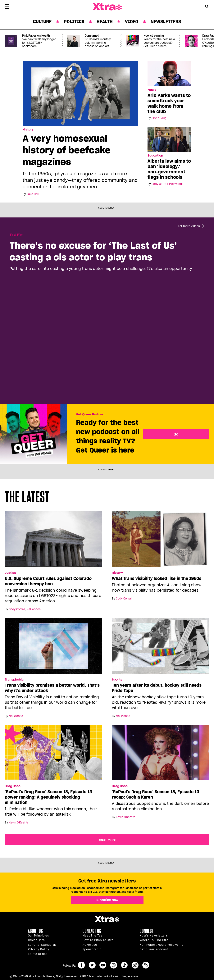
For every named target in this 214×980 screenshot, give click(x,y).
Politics (74, 22)
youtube (103, 965)
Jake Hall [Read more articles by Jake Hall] (33, 194)
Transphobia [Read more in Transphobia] (14, 680)
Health (105, 22)
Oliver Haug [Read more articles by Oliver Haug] (159, 118)
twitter (92, 965)
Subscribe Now (107, 900)
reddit (135, 965)
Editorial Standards (42, 945)
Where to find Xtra (154, 940)
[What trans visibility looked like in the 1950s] (161, 541)
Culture (42, 22)
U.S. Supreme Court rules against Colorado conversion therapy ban (48, 581)
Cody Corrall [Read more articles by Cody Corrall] (160, 184)
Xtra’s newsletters (154, 936)
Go (176, 434)
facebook (81, 965)
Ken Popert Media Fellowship (162, 945)
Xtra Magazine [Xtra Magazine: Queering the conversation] (107, 7)
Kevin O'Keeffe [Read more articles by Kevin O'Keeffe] (18, 823)
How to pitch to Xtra (98, 940)
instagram (114, 965)
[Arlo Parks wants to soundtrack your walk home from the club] (169, 73)
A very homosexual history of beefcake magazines (67, 150)
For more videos (189, 226)
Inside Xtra (36, 940)
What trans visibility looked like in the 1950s (157, 578)
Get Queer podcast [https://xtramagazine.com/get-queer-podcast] (154, 949)
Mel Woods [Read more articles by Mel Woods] (176, 184)
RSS (146, 965)
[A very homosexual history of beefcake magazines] (80, 93)
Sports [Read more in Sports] (117, 680)
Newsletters (166, 22)
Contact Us (92, 931)
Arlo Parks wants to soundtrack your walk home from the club (169, 103)
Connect (147, 931)
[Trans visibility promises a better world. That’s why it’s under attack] (54, 648)
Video (132, 22)
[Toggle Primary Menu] (7, 7)
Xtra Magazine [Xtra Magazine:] (107, 919)
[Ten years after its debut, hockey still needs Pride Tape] (161, 648)
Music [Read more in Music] (152, 90)
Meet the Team (94, 936)
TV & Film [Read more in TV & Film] (16, 235)
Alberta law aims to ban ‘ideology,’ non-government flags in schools (169, 169)
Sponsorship (92, 949)
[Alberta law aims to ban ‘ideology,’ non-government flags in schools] (169, 139)
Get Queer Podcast (90, 414)
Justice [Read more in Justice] (10, 573)
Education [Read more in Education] (155, 156)
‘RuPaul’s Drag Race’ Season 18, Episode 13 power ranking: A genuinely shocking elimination (48, 797)
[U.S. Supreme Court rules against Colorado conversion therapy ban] (54, 541)
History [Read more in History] (28, 130)
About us (35, 931)
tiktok (124, 965)
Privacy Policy (39, 949)
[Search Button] (207, 6)
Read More (107, 840)
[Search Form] (207, 7)
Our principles (39, 936)
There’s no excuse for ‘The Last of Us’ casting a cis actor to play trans (93, 251)
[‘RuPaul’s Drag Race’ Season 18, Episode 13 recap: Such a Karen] (161, 754)
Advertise (90, 945)
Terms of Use (38, 954)
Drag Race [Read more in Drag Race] (13, 786)
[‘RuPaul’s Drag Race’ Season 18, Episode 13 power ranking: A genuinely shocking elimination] (54, 754)
